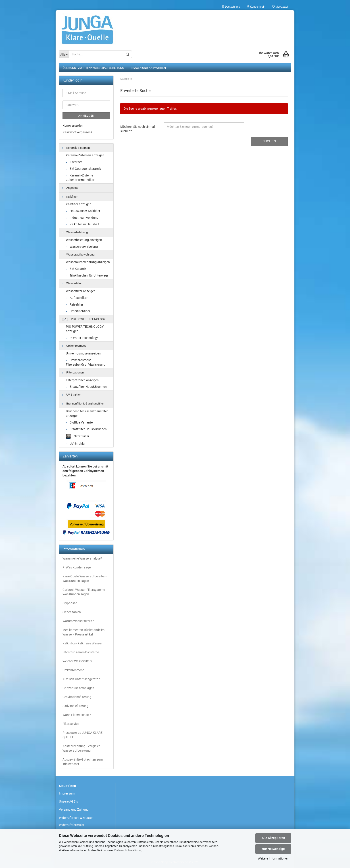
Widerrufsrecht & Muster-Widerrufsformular (76, 821)
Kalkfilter (70, 197)
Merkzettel (280, 7)
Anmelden (86, 116)
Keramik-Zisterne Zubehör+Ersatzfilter (80, 178)
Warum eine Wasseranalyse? (82, 558)
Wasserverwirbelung (82, 247)
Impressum (67, 793)
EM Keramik (76, 269)
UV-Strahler (72, 395)
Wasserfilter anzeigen (81, 291)
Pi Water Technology (82, 338)
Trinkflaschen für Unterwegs (87, 275)
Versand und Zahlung (74, 809)
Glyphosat (70, 603)
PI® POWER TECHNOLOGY (84, 319)
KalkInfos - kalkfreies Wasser (82, 643)
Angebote (70, 188)
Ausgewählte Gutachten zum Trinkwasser (83, 762)
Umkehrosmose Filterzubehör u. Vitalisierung (86, 362)
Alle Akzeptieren (273, 838)
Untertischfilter (78, 311)
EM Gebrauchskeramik (83, 169)
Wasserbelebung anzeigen (84, 240)
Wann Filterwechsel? (77, 715)
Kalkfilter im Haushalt (83, 224)
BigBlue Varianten (80, 422)
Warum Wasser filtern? (78, 621)
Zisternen (74, 162)
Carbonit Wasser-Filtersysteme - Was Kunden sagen (84, 592)
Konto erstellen (73, 126)
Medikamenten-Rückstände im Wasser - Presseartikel (83, 632)
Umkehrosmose (74, 346)
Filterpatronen (73, 372)
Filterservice (71, 724)
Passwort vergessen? (77, 132)
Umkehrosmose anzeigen (83, 353)
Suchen (269, 141)
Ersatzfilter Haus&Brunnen (86, 387)
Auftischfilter (77, 298)
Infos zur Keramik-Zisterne (81, 652)
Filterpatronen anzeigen (82, 380)
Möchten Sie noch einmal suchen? (137, 129)
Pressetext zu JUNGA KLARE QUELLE (82, 735)
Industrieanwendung (82, 218)
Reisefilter (75, 304)
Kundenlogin (256, 7)
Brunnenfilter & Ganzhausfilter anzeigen (87, 413)
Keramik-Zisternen (76, 148)
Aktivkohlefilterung (75, 706)
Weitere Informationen (273, 858)
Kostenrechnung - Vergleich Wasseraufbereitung (81, 748)
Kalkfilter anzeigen (79, 204)
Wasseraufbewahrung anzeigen (88, 262)
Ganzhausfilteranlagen (78, 688)
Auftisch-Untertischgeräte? (81, 679)
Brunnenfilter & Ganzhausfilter (83, 404)
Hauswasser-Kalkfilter (83, 211)
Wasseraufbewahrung (78, 255)
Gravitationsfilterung (77, 697)
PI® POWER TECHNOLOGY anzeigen (85, 329)
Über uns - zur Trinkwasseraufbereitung (93, 68)
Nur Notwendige (273, 849)
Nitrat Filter (78, 437)
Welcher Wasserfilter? (77, 661)
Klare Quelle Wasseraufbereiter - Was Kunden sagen (84, 579)
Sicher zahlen (72, 612)
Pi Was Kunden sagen (77, 567)
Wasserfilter (72, 283)
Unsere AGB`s (68, 801)
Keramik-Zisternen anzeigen (85, 155)
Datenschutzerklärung (128, 850)
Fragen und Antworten (148, 68)
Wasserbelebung (75, 232)
